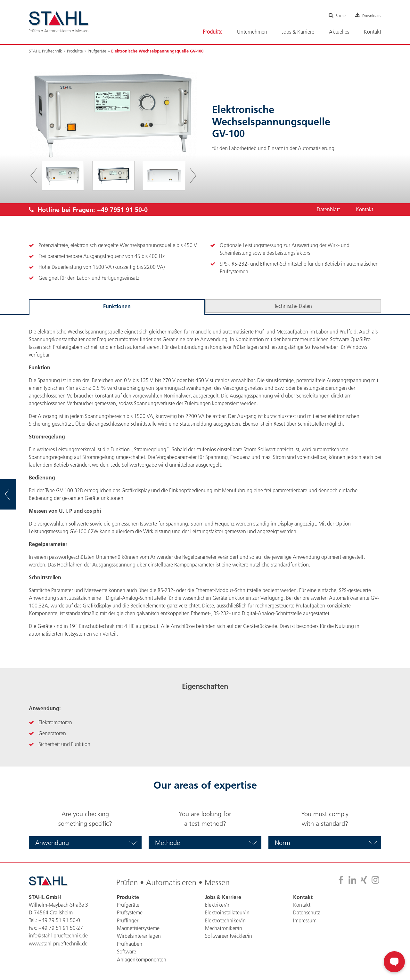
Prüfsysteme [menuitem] (130, 912)
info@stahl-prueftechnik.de (58, 936)
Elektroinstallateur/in (227, 912)
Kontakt (364, 210)
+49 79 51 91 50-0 (59, 920)
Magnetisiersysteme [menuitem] (138, 928)
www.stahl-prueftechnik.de (58, 943)
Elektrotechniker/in (225, 920)
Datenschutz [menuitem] (307, 912)
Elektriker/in (218, 905)
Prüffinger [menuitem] (128, 920)
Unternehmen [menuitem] (252, 32)
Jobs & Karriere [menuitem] (298, 32)
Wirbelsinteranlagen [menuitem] (139, 936)
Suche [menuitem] (337, 15)
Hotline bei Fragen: (88, 210)
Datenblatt (328, 210)
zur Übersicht (16, 494)
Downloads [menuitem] (370, 15)
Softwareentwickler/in (229, 936)
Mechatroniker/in (224, 928)
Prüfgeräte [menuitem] (128, 905)
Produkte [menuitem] (213, 32)
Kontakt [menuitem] (373, 32)
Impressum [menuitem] (305, 920)
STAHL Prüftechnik (45, 51)
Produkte (75, 51)
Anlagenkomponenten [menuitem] (142, 959)
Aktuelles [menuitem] (339, 32)
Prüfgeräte (97, 51)
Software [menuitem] (127, 951)
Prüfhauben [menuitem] (130, 943)
